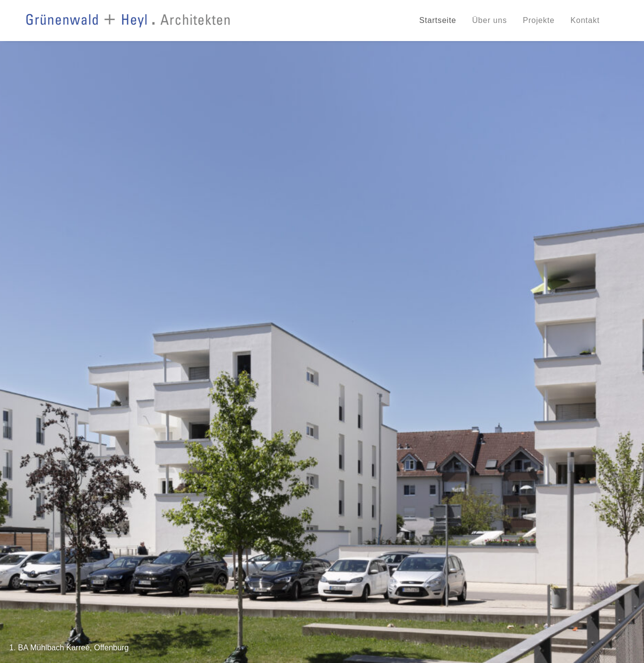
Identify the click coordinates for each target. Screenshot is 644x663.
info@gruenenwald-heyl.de (90, 640)
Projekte (539, 20)
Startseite (438, 20)
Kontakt (585, 20)
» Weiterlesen (50, 481)
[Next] (620, 197)
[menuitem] (441, 21)
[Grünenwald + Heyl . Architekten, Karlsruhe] (128, 21)
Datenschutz (559, 583)
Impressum (601, 583)
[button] (291, 339)
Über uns (489, 20)
